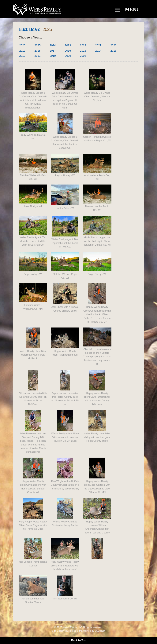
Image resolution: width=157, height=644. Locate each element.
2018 (38, 51)
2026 (22, 45)
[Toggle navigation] (118, 10)
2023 (68, 45)
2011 (38, 56)
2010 (53, 56)
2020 (114, 45)
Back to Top (78, 640)
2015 (83, 51)
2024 (53, 45)
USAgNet (100, 631)
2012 (22, 56)
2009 (68, 56)
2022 (83, 45)
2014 (98, 51)
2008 (83, 56)
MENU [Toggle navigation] (132, 9)
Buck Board (30, 29)
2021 (98, 45)
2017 (53, 51)
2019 (22, 51)
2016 (68, 51)
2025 (38, 45)
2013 (114, 51)
